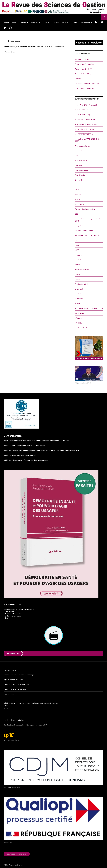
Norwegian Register (82, 269)
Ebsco (77, 190)
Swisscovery (79, 313)
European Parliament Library (86, 209)
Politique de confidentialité (14, 720)
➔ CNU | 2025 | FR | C (83, 110)
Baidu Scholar (80, 151)
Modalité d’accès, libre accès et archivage (19, 675)
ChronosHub (80, 180)
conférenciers (13, 653)
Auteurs (56, 22)
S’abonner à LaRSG (82, 59)
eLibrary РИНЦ (80, 204)
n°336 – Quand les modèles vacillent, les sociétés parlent (24, 445)
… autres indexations (82, 328)
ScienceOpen (80, 299)
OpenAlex (79, 279)
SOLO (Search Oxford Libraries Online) (89, 308)
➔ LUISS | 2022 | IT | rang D (85, 129)
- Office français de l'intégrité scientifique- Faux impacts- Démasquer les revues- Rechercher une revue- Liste (19, 614)
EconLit (78, 199)
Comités (46, 22)
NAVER (78, 265)
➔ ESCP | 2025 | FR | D (83, 115)
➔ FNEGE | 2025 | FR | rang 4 (85, 119)
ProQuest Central (81, 284)
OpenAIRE (79, 274)
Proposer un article (70, 22)
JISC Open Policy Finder (84, 231)
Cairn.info (79, 165)
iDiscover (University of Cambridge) (88, 235)
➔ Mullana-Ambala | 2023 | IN (86, 124)
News (14, 22)
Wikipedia (79, 318)
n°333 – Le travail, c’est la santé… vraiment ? (20, 455)
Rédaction (35, 22)
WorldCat (79, 323)
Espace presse (9, 694)
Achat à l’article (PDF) (83, 74)
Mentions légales (10, 670)
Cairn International (82, 170)
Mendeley (78, 255)
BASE (77, 156)
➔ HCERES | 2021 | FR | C (84, 134)
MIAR (77, 250)
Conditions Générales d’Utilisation (16, 684)
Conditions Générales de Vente (15, 689)
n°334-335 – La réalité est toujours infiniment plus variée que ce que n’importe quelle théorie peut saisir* (42, 450)
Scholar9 (78, 294)
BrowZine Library (81, 160)
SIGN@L (78, 303)
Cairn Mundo (80, 175)
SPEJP (6, 708)
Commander (86, 22)
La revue (23, 22)
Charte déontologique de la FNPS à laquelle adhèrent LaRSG (26, 725)
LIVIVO (78, 245)
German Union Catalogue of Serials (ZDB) (88, 220)
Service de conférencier (17, 854)
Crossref (78, 185)
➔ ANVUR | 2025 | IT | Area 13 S (87, 105)
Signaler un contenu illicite (13, 680)
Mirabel (78, 260)
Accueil (6, 22)
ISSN (77, 240)
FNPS (6, 706)
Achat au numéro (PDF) (84, 69)
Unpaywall (79, 289)
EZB (76, 214)
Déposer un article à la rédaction (87, 83)
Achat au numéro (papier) (84, 64)
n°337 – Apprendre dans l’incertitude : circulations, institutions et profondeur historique (36, 440)
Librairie (78, 79)
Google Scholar (80, 226)
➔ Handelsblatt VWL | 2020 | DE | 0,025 (87, 140)
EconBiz (78, 194)
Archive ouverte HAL (83, 146)
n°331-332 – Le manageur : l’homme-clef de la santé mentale (26, 460)
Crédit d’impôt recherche (84, 88)
